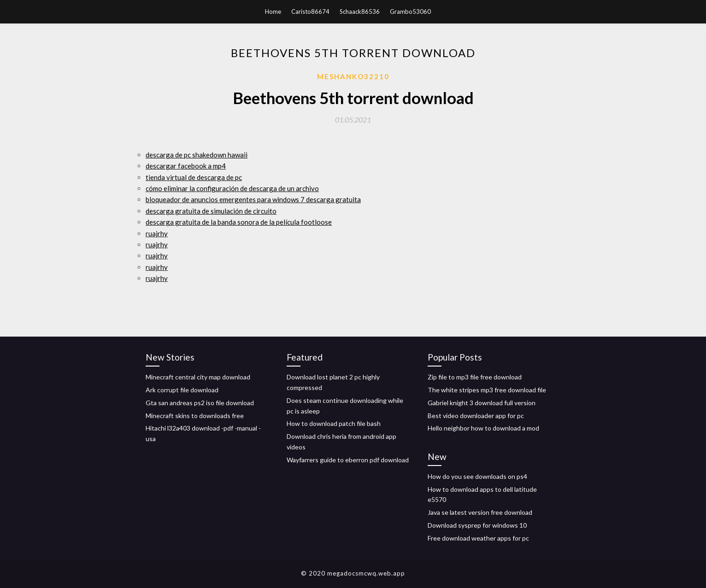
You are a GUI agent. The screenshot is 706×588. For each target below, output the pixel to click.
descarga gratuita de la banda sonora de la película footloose (239, 222)
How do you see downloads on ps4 (477, 476)
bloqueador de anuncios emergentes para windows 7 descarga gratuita (253, 199)
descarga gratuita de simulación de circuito (211, 211)
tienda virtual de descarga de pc (194, 177)
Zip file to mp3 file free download (475, 377)
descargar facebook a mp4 (186, 166)
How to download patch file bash (334, 423)
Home (273, 12)
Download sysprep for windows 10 (477, 525)
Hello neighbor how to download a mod (483, 428)
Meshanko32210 (353, 76)
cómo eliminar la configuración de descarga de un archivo (232, 188)
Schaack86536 (360, 12)
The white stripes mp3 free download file (487, 390)
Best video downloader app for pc (476, 416)
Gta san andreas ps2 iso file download (200, 403)
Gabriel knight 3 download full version (482, 403)
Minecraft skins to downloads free (195, 416)
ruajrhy (157, 233)
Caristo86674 (310, 12)
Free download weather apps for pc (478, 538)
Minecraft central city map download (198, 377)
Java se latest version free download (480, 512)
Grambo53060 (410, 12)
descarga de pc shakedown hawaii (197, 155)
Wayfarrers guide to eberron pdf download (348, 460)
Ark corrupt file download (182, 390)
